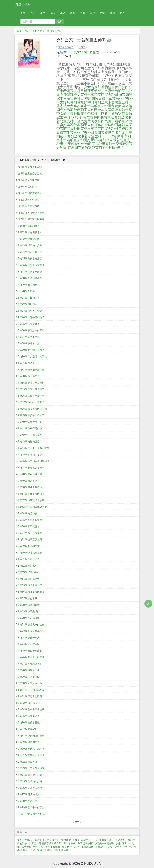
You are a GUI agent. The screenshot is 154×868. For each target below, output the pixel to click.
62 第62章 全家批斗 (27, 566)
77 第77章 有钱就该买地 (29, 664)
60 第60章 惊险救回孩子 (29, 553)
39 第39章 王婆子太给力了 (30, 415)
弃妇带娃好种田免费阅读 (95, 117)
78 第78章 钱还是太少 (28, 670)
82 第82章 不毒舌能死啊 (29, 696)
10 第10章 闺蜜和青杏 (28, 226)
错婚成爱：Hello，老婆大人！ (77, 840)
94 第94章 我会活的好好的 (30, 775)
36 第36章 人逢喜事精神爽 (30, 396)
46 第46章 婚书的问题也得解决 (33, 461)
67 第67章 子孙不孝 (27, 598)
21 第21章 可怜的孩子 (28, 298)
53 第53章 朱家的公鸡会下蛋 (32, 507)
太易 (33, 850)
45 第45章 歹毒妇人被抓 (29, 455)
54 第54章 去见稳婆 (27, 513)
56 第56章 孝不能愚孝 (28, 526)
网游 (73, 13)
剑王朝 (33, 843)
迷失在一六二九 (123, 847)
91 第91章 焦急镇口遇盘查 (30, 755)
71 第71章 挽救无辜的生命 (30, 624)
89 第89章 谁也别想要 (28, 742)
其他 (112, 13)
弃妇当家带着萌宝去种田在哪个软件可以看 (94, 112)
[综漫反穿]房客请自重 (50, 843)
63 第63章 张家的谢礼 (28, 572)
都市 (53, 13)
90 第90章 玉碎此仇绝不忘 (30, 749)
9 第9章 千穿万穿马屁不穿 (30, 219)
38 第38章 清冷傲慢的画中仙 (32, 409)
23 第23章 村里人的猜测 (29, 311)
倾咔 (110, 41)
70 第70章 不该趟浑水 (28, 618)
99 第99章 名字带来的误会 (30, 807)
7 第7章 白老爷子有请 (28, 206)
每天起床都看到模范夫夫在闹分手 (96, 843)
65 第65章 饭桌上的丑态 (29, 585)
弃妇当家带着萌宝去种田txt (101, 95)
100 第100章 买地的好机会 (31, 814)
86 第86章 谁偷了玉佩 (28, 723)
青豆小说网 (23, 4)
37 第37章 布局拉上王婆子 (30, 402)
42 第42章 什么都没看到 (29, 435)
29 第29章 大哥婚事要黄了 (30, 350)
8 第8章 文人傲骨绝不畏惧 (30, 213)
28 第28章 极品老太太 (28, 343)
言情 (102, 13)
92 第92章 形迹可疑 (27, 762)
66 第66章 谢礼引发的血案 (30, 592)
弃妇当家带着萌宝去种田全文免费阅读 (94, 119)
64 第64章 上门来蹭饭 (28, 579)
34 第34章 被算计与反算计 (30, 383)
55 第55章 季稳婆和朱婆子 (30, 520)
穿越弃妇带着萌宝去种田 (86, 144)
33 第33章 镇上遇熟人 (28, 376)
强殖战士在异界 (104, 847)
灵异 (92, 13)
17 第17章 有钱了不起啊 (29, 272)
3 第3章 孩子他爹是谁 (28, 180)
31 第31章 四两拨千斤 (28, 363)
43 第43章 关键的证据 (28, 441)
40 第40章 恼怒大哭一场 (29, 422)
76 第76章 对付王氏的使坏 (30, 657)
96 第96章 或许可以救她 (29, 788)
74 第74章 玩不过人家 (28, 644)
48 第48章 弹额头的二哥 (29, 474)
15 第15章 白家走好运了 (29, 258)
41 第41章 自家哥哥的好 (29, 428)
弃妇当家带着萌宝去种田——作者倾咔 (96, 136)
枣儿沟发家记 (24, 840)
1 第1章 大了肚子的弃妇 (29, 167)
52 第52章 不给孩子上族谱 (30, 500)
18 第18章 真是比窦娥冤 (29, 278)
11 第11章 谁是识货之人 (29, 232)
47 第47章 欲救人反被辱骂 (30, 468)
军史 (63, 13)
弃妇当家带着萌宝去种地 (79, 125)
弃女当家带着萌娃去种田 (103, 87)
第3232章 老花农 (86, 52)
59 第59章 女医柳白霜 (28, 546)
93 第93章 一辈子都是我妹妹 (32, 768)
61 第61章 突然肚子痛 (28, 559)
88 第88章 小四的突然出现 (30, 736)
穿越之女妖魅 (44, 850)
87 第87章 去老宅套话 (28, 729)
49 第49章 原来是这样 (28, 481)
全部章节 (77, 822)
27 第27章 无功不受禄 (28, 337)
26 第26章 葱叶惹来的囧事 (30, 330)
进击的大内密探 (104, 840)
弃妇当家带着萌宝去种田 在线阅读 (94, 96)
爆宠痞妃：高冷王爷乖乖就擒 (78, 847)
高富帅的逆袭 (61, 850)
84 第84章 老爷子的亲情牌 (30, 709)
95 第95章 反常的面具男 (29, 781)
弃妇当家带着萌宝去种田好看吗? (94, 138)
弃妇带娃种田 (108, 125)
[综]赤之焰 (120, 840)
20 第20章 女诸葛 (26, 291)
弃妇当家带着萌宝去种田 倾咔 (101, 148)
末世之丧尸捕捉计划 (33, 847)
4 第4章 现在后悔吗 (27, 187)
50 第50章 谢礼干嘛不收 (29, 487)
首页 (23, 13)
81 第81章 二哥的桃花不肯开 (32, 690)
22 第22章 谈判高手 (27, 304)
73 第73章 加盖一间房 (28, 638)
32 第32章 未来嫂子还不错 (30, 370)
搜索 (60, 21)
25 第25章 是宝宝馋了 (28, 324)
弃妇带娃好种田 (82, 102)
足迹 (122, 13)
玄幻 (33, 13)
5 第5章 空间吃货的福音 (29, 193)
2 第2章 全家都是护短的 (29, 174)
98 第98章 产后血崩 (27, 801)
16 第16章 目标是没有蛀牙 (30, 265)
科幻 (82, 13)
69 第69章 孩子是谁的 (28, 611)
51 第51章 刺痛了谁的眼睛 (30, 494)
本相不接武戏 (53, 847)
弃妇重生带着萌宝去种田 (75, 132)
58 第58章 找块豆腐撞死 (29, 540)
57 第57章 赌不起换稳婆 (29, 533)
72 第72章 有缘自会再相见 (30, 631)
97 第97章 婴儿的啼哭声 (29, 794)
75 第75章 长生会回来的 (29, 651)
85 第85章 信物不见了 (28, 716)
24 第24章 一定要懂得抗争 (30, 317)
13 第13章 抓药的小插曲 (29, 245)
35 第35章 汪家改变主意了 (30, 389)
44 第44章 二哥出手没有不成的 (33, 448)
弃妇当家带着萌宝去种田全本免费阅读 (89, 110)
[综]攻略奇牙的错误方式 (46, 840)
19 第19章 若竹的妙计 (28, 285)
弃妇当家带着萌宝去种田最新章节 (94, 89)
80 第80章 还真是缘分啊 (29, 683)
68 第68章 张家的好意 (28, 605)
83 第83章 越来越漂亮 (28, 703)
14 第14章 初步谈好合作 (29, 252)
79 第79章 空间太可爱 (28, 677)
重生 (43, 13)
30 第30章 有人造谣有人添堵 (32, 357)
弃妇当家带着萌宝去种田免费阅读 (106, 129)
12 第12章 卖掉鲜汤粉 (28, 239)
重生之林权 (69, 843)
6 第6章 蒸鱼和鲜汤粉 (28, 200)
